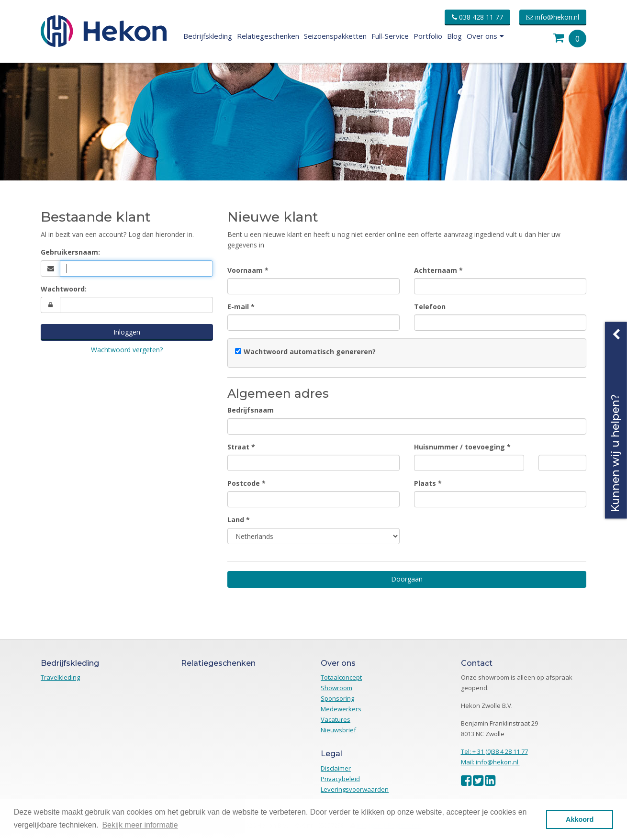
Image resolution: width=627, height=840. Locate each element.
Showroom (336, 688)
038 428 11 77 (477, 17)
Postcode (244, 483)
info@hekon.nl (553, 17)
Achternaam (436, 270)
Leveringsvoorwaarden (355, 789)
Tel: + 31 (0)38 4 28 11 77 (494, 751)
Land (236, 520)
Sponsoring (337, 698)
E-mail (238, 307)
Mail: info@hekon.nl (490, 762)
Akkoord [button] (580, 819)
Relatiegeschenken (268, 36)
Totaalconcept (341, 677)
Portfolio (428, 36)
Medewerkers (341, 709)
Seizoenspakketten (335, 36)
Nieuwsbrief (338, 730)
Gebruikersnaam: (70, 252)
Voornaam (245, 270)
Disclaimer (336, 768)
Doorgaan (407, 579)
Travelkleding (60, 677)
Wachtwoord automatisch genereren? (310, 352)
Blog (454, 36)
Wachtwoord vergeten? (127, 350)
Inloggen (127, 332)
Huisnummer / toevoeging (459, 447)
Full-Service (390, 36)
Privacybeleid (340, 779)
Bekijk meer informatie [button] (140, 825)
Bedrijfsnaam (251, 410)
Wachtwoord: (64, 289)
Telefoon (430, 307)
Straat (238, 447)
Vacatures (336, 719)
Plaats (425, 483)
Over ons (485, 36)
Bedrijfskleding (208, 36)
